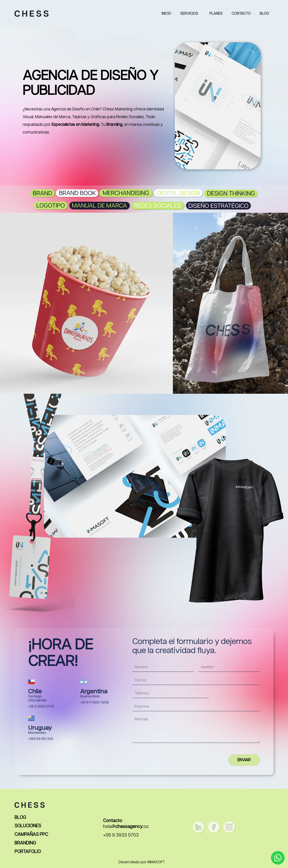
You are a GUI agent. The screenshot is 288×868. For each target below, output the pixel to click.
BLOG (20, 818)
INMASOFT (156, 862)
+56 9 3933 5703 (41, 707)
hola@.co (126, 827)
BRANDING (25, 843)
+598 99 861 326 (41, 739)
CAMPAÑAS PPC (31, 835)
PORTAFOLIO (28, 852)
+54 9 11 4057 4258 (94, 703)
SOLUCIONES (28, 826)
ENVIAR (244, 760)
